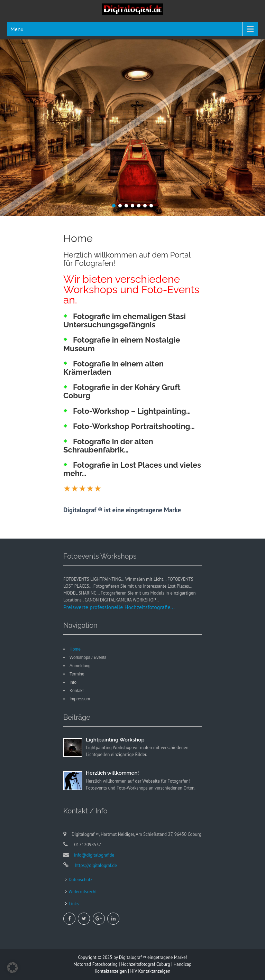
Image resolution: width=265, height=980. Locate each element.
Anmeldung (80, 666)
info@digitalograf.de (94, 855)
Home (75, 649)
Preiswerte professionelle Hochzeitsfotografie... (119, 607)
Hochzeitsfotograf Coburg (145, 964)
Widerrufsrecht (82, 892)
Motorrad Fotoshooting (95, 964)
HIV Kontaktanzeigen (150, 971)
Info (73, 682)
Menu (17, 29)
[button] (12, 968)
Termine (77, 674)
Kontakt (77, 691)
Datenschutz (80, 880)
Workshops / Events (88, 657)
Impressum (80, 699)
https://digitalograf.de (95, 865)
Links (73, 904)
